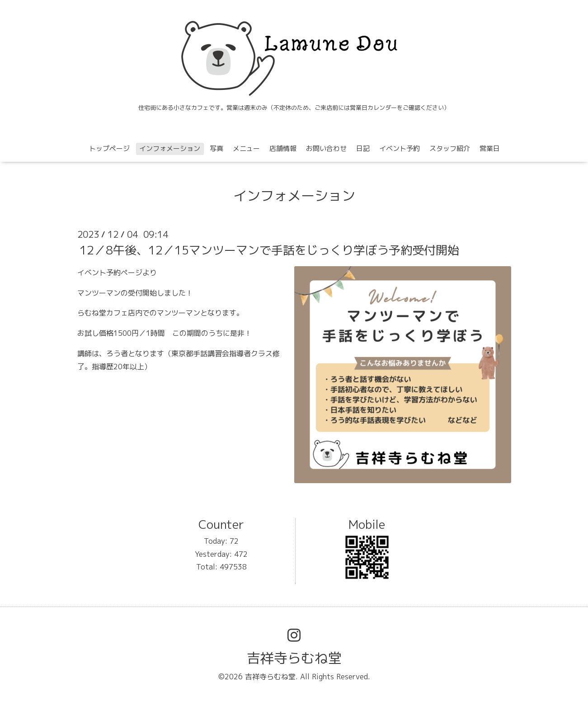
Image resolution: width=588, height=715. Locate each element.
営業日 (490, 148)
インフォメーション (170, 148)
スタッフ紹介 (450, 148)
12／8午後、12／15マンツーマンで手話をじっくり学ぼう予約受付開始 (269, 250)
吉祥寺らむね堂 (294, 658)
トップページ (109, 148)
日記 (363, 148)
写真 (216, 148)
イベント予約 (400, 148)
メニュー (246, 148)
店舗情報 (283, 148)
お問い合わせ (326, 148)
